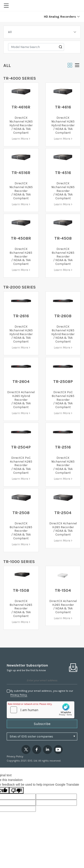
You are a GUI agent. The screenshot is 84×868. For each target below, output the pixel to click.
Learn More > (21, 139)
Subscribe (42, 724)
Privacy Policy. (19, 695)
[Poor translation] (16, 790)
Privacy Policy (15, 756)
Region (78, 6)
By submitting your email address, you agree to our (42, 693)
